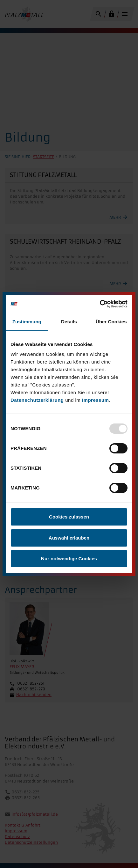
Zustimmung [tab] (27, 322)
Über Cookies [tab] (111, 322)
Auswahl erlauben (69, 538)
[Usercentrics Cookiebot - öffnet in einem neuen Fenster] (100, 304)
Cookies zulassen (69, 517)
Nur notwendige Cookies (69, 559)
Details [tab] (69, 322)
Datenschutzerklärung (37, 400)
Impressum (96, 400)
